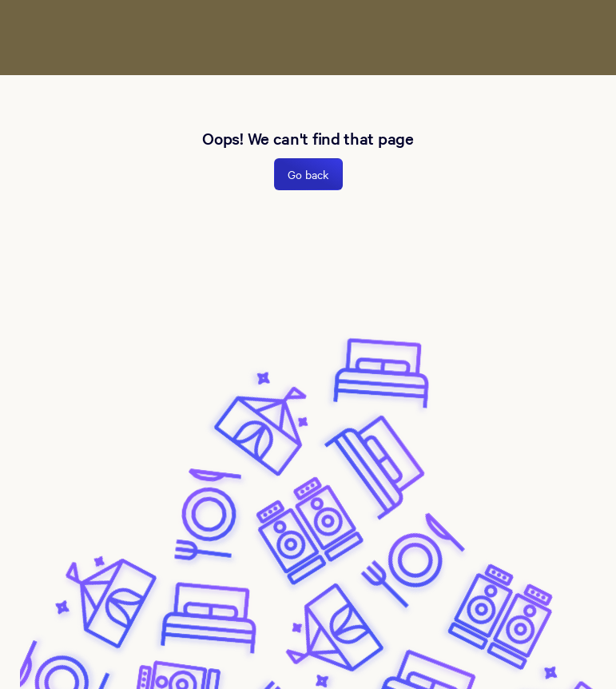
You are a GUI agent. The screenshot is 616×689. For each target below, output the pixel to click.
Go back (308, 174)
